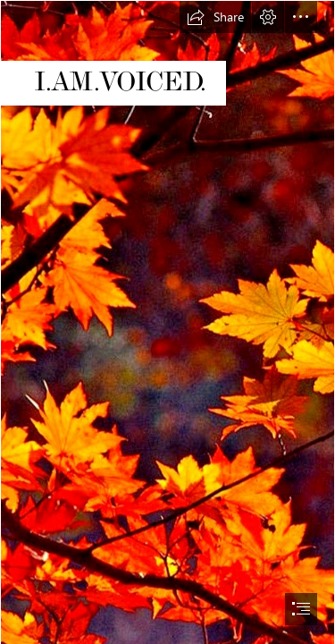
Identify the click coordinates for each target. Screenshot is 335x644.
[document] (167, 322)
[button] (215, 17)
